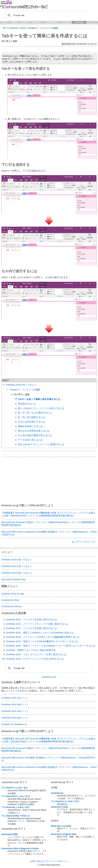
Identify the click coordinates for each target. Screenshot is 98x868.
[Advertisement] (49, 480)
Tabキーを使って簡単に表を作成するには (44, 36)
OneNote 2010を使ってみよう (17, 573)
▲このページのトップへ (84, 542)
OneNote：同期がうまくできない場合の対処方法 (31, 650)
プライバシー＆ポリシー (56, 861)
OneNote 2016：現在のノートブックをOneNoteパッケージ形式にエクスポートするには (51, 646)
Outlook (37, 22)
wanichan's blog (59, 807)
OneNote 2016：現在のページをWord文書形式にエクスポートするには (42, 641)
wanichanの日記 (10, 834)
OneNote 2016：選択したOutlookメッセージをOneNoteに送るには (40, 633)
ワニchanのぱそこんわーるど (16, 796)
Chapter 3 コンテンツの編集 (25, 390)
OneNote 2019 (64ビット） (15, 704)
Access (66, 22)
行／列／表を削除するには (31, 417)
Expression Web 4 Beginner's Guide (20, 848)
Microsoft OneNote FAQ (13, 579)
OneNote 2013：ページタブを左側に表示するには (31, 628)
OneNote (79, 22)
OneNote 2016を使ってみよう (21, 385)
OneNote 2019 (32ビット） (15, 698)
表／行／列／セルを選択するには (35, 413)
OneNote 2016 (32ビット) (15, 711)
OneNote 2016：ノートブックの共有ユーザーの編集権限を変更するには (43, 637)
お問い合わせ (37, 861)
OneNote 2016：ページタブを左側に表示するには (31, 619)
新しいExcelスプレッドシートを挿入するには (41, 408)
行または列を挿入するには (31, 422)
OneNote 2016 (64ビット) (15, 718)
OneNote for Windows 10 (14, 724)
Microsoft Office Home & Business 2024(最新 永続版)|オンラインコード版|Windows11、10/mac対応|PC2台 (49, 533)
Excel (25, 22)
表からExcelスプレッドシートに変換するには (41, 444)
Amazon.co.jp (10, 505)
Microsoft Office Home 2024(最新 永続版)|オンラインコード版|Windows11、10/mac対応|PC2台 (48, 759)
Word (15, 22)
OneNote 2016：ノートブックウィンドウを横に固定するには (37, 624)
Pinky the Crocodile (61, 826)
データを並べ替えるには (30, 440)
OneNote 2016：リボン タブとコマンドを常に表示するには (36, 654)
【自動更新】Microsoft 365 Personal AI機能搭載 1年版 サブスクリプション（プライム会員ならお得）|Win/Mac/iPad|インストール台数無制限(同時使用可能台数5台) (48, 514)
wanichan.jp (57, 793)
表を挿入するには (27, 404)
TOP (5, 22)
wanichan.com (49, 677)
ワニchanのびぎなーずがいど (16, 816)
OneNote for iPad (10, 600)
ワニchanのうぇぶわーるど (15, 788)
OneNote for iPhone (12, 606)
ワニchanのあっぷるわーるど (16, 807)
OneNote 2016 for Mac (13, 594)
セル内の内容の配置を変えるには (35, 435)
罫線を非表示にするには (30, 426)
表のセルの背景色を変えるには (34, 431)
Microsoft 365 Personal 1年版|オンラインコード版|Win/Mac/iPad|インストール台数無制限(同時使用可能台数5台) (48, 524)
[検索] (49, 15)
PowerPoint (51, 22)
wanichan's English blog (63, 834)
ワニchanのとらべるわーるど (65, 801)
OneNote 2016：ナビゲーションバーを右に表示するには (35, 659)
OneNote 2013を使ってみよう (17, 566)
